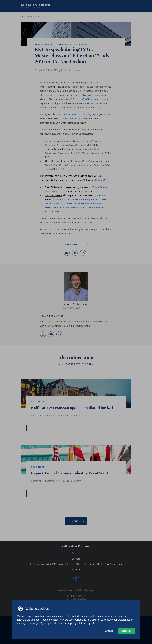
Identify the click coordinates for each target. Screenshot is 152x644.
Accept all (126, 631)
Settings (109, 631)
